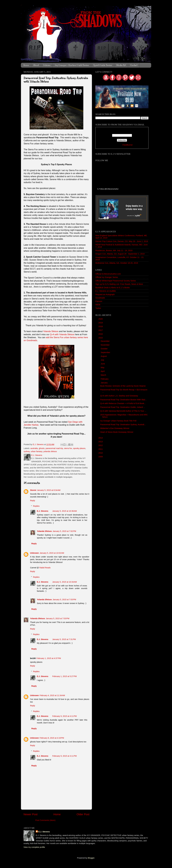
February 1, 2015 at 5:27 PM (64, 676)
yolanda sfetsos (50, 451)
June (103, 364)
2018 (101, 326)
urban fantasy (37, 451)
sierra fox (68, 448)
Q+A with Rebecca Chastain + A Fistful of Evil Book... (123, 403)
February (105, 379)
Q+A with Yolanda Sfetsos (62, 334)
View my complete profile (34, 847)
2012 (101, 445)
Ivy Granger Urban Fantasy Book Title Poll (118, 421)
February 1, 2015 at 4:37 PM (49, 658)
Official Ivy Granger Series (107, 277)
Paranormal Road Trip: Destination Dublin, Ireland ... (123, 407)
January (104, 383)
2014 (101, 438)
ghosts (42, 448)
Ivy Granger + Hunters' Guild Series (72, 65)
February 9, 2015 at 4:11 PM (64, 716)
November (105, 345)
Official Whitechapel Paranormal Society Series (116, 281)
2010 (101, 453)
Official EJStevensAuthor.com (108, 274)
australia (34, 448)
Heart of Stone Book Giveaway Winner (117, 432)
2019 (101, 323)
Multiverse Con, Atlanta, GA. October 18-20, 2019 (117, 263)
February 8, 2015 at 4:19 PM (52, 738)
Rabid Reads (45, 568)
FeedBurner (128, 145)
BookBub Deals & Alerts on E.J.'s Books (113, 288)
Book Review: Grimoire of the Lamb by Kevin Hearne (123, 386)
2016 (101, 334)
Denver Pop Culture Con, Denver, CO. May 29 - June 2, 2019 (122, 241)
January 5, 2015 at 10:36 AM (64, 511)
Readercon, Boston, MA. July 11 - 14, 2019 (114, 250)
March (104, 375)
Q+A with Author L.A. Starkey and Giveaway (119, 396)
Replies (36, 506)
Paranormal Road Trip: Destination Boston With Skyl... (123, 400)
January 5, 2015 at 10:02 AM (52, 553)
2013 (101, 442)
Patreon (99, 301)
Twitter (98, 308)
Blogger (91, 858)
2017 (101, 330)
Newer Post (31, 814)
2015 (101, 338)
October (104, 349)
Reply (33, 501)
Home (26, 65)
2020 (101, 319)
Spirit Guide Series (103, 65)
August (104, 356)
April (103, 371)
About (36, 65)
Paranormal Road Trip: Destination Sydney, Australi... (123, 425)
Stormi (33, 490)
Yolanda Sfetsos (51, 331)
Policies (47, 65)
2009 (101, 457)
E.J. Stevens (43, 511)
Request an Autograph (105, 294)
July (103, 360)
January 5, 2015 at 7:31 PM (64, 639)
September (106, 352)
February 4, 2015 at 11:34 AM (52, 695)
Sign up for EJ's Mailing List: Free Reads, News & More (119, 284)
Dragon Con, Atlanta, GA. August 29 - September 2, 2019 (120, 254)
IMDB (98, 305)
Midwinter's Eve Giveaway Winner (115, 428)
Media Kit (121, 65)
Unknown (34, 553)
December (105, 341)
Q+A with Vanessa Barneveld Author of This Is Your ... (123, 411)
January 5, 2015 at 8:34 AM (49, 490)
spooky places (79, 448)
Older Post (83, 814)
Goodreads (100, 298)
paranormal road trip (54, 448)
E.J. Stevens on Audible (106, 291)
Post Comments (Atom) (45, 820)
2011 (101, 449)
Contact (134, 65)
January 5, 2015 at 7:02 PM (64, 531)
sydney (27, 451)
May (103, 367)
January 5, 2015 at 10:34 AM (64, 582)
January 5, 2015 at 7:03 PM (64, 600)
